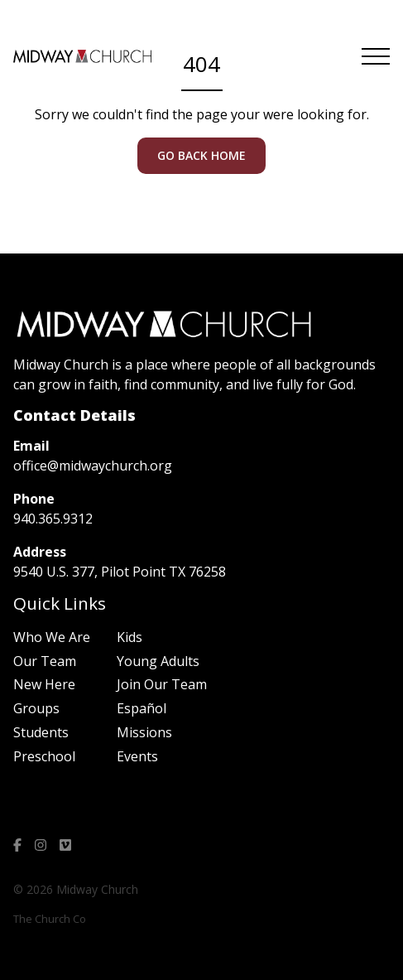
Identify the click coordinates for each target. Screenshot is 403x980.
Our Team (45, 661)
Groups (36, 708)
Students (41, 732)
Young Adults (158, 661)
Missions (144, 732)
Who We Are (52, 637)
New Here (44, 684)
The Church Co (50, 919)
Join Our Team (162, 684)
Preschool (44, 756)
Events (137, 756)
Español (142, 708)
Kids (130, 637)
